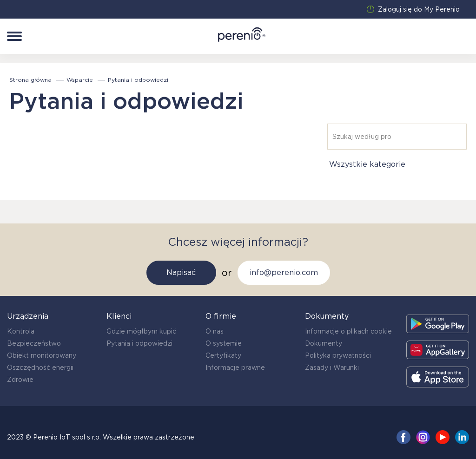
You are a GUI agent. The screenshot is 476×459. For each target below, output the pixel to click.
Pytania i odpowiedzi (139, 343)
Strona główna (30, 80)
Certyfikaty (223, 355)
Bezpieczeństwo (34, 343)
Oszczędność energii (40, 367)
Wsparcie (80, 80)
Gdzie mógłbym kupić (141, 331)
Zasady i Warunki (332, 367)
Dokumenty (324, 343)
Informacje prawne (235, 367)
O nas (215, 331)
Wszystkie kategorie (367, 164)
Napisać (181, 272)
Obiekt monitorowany (42, 355)
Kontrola (21, 331)
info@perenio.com (284, 272)
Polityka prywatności (338, 355)
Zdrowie (20, 380)
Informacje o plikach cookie (348, 331)
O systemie (224, 343)
